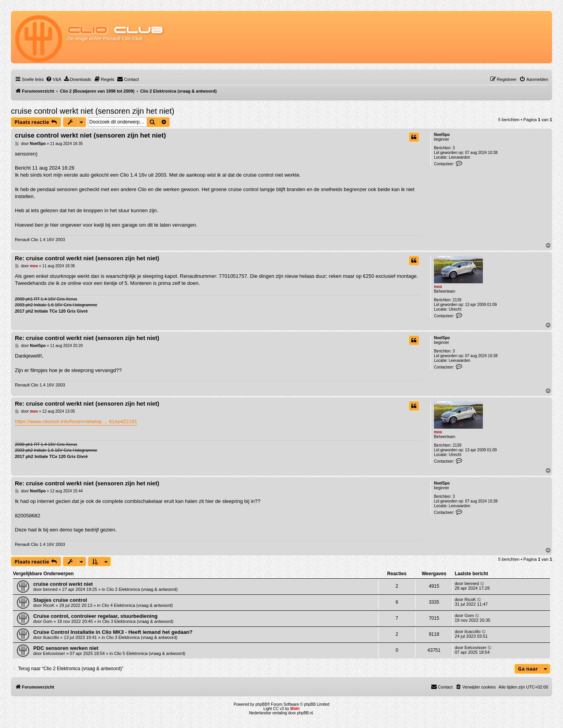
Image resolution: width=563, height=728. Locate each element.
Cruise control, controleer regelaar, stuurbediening (95, 616)
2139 (457, 300)
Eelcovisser (54, 653)
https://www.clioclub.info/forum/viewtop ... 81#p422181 (76, 421)
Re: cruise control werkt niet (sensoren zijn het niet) (87, 258)
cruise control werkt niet (63, 584)
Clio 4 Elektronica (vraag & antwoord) (137, 605)
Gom (48, 621)
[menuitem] (54, 79)
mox (438, 287)
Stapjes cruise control (60, 600)
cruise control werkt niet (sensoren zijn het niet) (93, 111)
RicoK (49, 605)
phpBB (261, 704)
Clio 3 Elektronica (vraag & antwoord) (138, 621)
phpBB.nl (305, 713)
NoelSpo (442, 135)
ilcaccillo (51, 637)
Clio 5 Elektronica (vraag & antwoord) (150, 653)
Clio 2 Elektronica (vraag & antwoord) (142, 589)
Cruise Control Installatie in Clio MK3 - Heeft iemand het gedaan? (113, 632)
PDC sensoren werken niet (66, 648)
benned (50, 589)
